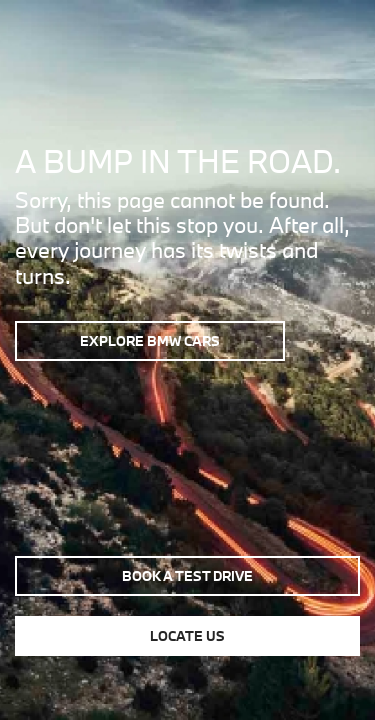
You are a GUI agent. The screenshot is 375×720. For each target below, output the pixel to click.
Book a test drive (187, 576)
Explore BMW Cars (150, 341)
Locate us (187, 636)
